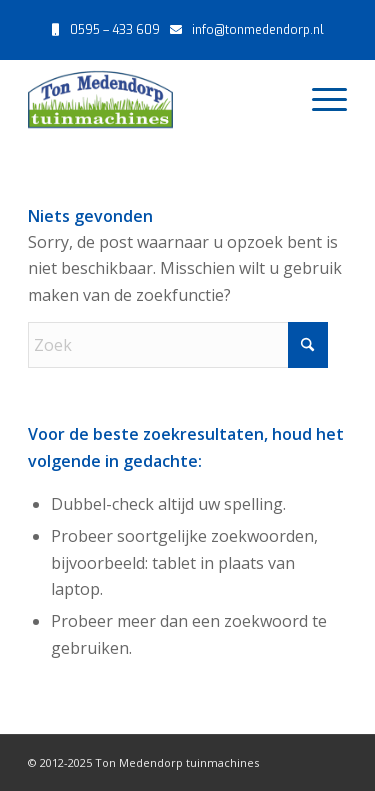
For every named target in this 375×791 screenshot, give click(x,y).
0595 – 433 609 (115, 30)
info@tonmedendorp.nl (258, 30)
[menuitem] (319, 99)
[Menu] (319, 99)
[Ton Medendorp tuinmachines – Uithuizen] (155, 99)
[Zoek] (178, 345)
